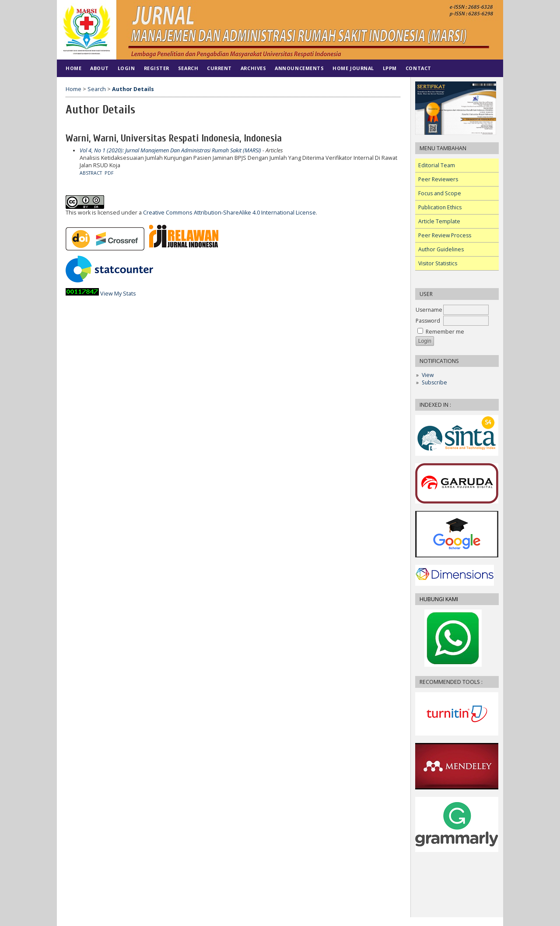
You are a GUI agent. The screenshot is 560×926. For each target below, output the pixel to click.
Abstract (91, 173)
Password (428, 321)
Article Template (439, 221)
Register (157, 68)
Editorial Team (437, 165)
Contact (418, 68)
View (428, 375)
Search (188, 68)
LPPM (390, 68)
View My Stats (118, 294)
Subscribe (434, 382)
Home (73, 68)
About (100, 68)
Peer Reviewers (438, 179)
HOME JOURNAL (353, 68)
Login (126, 68)
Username (429, 310)
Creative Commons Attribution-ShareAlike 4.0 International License (229, 213)
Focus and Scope (440, 193)
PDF (109, 173)
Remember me (445, 332)
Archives (253, 68)
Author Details (133, 89)
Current (219, 68)
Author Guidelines (441, 249)
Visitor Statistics (438, 263)
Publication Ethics (440, 207)
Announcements (299, 68)
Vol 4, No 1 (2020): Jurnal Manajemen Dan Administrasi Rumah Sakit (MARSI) (170, 150)
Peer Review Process (445, 235)
